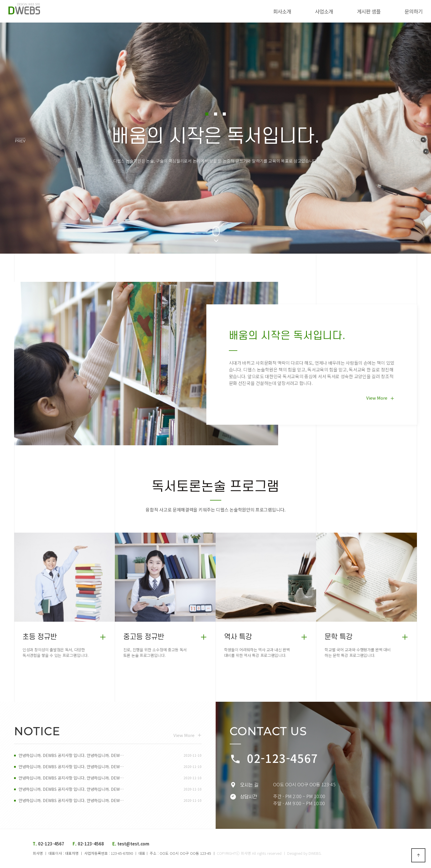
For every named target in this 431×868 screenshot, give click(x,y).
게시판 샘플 (358, 11)
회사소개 (271, 11)
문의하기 (402, 11)
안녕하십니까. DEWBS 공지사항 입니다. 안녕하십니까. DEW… (75, 755)
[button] (206, 114)
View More (380, 398)
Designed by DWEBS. (304, 853)
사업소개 (313, 11)
